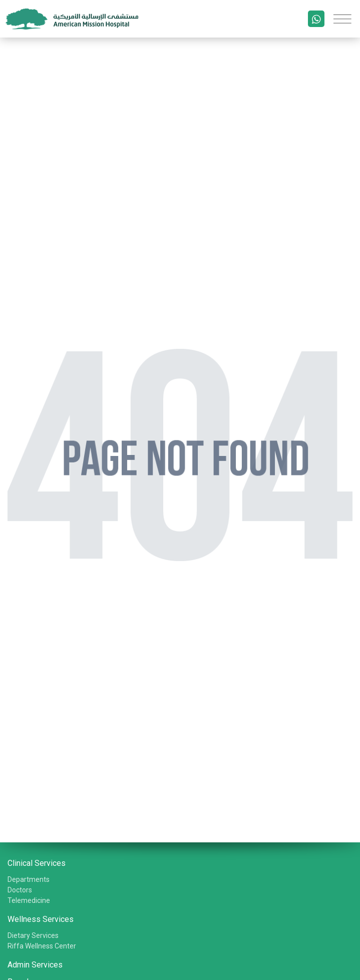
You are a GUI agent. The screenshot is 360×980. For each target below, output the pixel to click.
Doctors (20, 890)
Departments (29, 879)
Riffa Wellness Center (42, 946)
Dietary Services (33, 935)
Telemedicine (29, 900)
